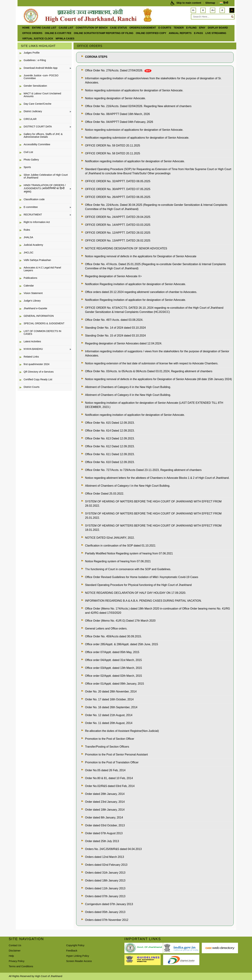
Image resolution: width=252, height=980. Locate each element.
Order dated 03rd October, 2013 (105, 825)
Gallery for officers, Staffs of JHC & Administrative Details (43, 135)
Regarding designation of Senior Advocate (112, 276)
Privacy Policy (17, 961)
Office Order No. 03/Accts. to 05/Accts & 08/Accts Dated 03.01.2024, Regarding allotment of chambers (149, 371)
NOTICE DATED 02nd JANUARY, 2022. (110, 538)
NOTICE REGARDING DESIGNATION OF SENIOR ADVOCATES (126, 248)
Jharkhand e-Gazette (35, 308)
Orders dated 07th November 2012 (107, 920)
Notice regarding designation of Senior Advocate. (115, 98)
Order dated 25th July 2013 (102, 841)
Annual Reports (180, 33)
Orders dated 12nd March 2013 (104, 857)
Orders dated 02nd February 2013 (106, 865)
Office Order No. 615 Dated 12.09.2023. (110, 423)
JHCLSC (29, 253)
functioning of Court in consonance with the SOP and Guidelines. (131, 569)
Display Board (218, 28)
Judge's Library (32, 301)
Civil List (28, 152)
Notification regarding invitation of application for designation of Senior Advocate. (135, 161)
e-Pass (199, 33)
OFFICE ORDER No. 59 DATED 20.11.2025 (113, 146)
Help (11, 956)
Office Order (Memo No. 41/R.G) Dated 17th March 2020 (120, 621)
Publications (30, 278)
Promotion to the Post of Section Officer (110, 739)
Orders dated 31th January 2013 (105, 873)
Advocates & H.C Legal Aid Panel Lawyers (42, 269)
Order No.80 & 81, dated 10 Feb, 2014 (109, 778)
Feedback (72, 951)
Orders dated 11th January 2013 (105, 888)
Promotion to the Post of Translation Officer (112, 762)
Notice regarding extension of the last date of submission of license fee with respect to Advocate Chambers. (152, 363)
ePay (202, 28)
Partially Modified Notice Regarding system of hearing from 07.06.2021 (129, 553)
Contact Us (15, 945)
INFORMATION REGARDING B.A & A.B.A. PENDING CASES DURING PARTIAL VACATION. (143, 601)
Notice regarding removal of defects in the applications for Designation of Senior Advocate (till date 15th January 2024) (158, 379)
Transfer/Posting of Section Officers (107, 747)
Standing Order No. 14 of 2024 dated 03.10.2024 (115, 328)
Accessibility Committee (37, 144)
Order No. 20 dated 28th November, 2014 (111, 692)
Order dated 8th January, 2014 (104, 818)
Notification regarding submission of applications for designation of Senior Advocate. (137, 138)
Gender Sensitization (35, 86)
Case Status (119, 28)
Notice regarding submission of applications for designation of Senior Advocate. (134, 90)
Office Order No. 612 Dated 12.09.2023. (110, 446)
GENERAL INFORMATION (39, 316)
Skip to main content (189, 3)
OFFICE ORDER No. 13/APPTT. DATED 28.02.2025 (118, 241)
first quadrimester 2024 (36, 364)
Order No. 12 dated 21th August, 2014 (109, 715)
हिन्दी (224, 3)
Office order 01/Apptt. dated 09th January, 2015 (115, 684)
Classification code (34, 199)
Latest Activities (32, 341)
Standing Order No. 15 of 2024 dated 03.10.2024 (115, 336)
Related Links (31, 357)
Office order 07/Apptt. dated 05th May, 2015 (112, 652)
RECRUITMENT (33, 215)
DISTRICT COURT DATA (38, 127)
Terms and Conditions (21, 966)
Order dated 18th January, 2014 (105, 810)
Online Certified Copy (151, 33)
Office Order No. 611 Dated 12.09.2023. (110, 454)
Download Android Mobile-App (41, 68)
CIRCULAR (30, 119)
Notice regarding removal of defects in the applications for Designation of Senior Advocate (141, 256)
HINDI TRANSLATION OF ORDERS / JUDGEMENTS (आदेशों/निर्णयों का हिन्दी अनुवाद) (45, 188)
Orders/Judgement (143, 28)
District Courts (31, 387)
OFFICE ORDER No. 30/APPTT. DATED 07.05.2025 (118, 189)
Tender (179, 28)
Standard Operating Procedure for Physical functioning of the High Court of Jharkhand (138, 585)
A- (193, 10)
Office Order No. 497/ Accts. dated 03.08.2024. (114, 320)
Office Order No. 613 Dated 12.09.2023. (110, 438)
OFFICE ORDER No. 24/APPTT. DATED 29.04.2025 (118, 217)
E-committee (31, 207)
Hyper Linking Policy (78, 956)
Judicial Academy (33, 245)
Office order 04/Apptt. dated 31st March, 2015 (113, 660)
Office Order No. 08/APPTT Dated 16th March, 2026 (117, 114)
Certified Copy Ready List (38, 379)
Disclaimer (15, 951)
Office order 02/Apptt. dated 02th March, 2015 (113, 676)
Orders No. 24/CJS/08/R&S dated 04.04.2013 (113, 849)
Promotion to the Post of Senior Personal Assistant (116, 755)
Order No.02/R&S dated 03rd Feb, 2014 (110, 786)
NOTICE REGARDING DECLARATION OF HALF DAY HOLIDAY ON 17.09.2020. (136, 593)
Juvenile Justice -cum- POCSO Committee (41, 77)
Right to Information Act (37, 222)
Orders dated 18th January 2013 (105, 881)
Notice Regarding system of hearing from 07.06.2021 (118, 561)
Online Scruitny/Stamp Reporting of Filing (104, 33)
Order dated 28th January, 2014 (105, 794)
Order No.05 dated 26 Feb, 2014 (105, 770)
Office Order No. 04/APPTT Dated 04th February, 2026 (119, 122)
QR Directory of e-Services (39, 372)
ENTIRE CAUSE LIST (44, 28)
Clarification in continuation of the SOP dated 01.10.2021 (120, 546)
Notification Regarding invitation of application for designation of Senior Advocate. (135, 284)
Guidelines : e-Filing (35, 60)
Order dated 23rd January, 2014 (105, 802)
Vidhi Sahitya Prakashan (37, 260)
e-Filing (191, 28)
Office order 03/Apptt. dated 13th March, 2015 (113, 668)
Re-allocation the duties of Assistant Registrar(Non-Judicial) (122, 731)
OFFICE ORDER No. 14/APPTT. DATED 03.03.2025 (118, 225)
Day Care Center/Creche (37, 104)
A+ (213, 10)
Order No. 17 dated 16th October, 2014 (109, 699)
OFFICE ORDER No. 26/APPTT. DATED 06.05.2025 (118, 197)
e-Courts (165, 28)
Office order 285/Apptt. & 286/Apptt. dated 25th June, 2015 (122, 644)
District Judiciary (33, 111)
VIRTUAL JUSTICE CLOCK (38, 38)
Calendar (29, 286)
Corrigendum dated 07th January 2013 (109, 904)
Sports (27, 167)
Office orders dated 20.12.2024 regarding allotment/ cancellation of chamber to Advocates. (141, 292)
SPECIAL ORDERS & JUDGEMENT (44, 323)
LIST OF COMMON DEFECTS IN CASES (42, 332)
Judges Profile (32, 53)
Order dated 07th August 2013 (104, 833)
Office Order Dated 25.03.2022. (105, 494)
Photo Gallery (31, 160)
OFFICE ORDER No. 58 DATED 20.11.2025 (113, 153)
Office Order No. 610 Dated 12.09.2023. (110, 462)
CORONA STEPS (96, 57)
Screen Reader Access (79, 961)
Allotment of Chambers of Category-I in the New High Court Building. (128, 486)
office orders (32, 33)
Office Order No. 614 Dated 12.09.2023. (110, 431)
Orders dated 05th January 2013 (105, 912)
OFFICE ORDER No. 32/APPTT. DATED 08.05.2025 (118, 181)
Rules (27, 230)
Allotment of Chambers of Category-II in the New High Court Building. (128, 387)
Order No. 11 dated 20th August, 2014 (109, 723)
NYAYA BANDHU (33, 349)
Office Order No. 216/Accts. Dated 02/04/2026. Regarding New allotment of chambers (138, 106)
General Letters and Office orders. (106, 629)
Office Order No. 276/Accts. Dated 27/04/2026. (114, 70)
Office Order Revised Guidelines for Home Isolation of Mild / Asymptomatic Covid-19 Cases (142, 577)
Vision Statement (33, 293)
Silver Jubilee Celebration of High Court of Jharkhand (46, 176)
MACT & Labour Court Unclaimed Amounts (42, 95)
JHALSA (28, 237)
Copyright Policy (75, 945)
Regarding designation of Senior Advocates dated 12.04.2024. (124, 343)
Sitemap (210, 3)
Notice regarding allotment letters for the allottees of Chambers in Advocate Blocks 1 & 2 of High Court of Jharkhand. (157, 478)
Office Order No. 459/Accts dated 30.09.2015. (113, 636)
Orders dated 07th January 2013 (105, 896)
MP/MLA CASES (65, 38)
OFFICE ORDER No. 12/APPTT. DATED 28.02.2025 (118, 233)
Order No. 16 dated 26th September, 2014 (111, 707)
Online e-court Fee (58, 33)
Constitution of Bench (92, 28)
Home (26, 28)
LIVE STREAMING (216, 33)
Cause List (66, 28)
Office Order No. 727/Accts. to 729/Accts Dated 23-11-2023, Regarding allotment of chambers (143, 470)
